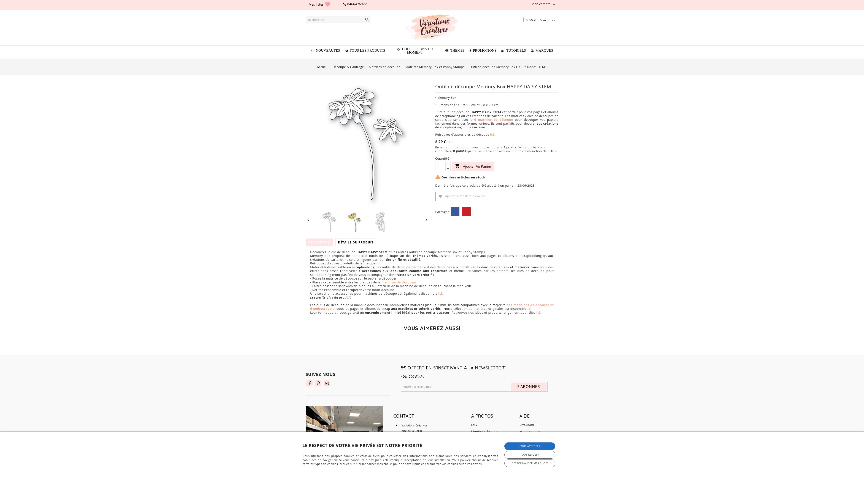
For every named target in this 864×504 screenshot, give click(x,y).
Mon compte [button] (544, 4)
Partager (455, 212)
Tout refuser (530, 455)
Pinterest (466, 212)
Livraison (527, 425)
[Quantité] (440, 166)
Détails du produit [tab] (357, 242)
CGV (474, 425)
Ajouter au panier (473, 166)
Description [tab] (320, 242)
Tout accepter (530, 446)
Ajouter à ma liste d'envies (462, 196)
